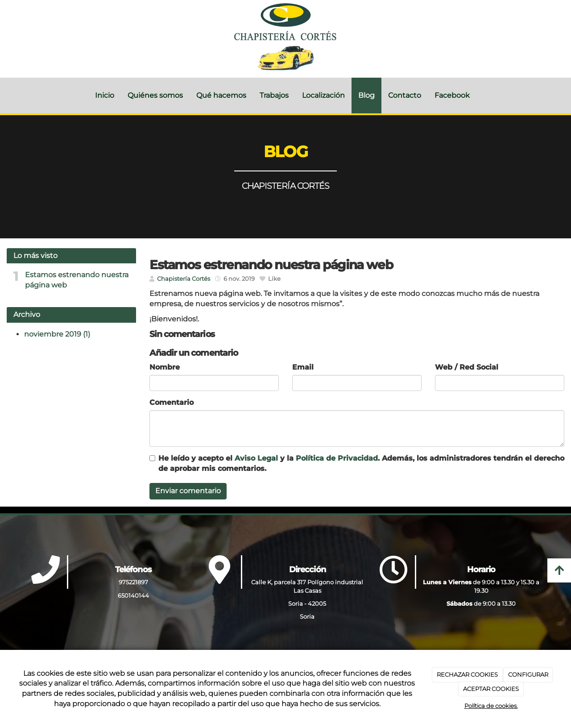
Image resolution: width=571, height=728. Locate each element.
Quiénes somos (155, 95)
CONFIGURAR (528, 674)
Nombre (165, 367)
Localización (323, 95)
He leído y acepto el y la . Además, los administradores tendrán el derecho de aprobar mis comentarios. (361, 463)
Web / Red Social (467, 367)
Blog (366, 95)
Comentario (172, 402)
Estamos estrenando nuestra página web (77, 280)
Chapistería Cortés (184, 279)
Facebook (452, 95)
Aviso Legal (256, 458)
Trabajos (274, 95)
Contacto (405, 95)
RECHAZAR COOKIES (467, 674)
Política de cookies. (491, 706)
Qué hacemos (221, 95)
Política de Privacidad (337, 458)
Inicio (105, 95)
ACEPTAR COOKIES (491, 689)
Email (303, 367)
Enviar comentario (188, 491)
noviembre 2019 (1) (57, 334)
